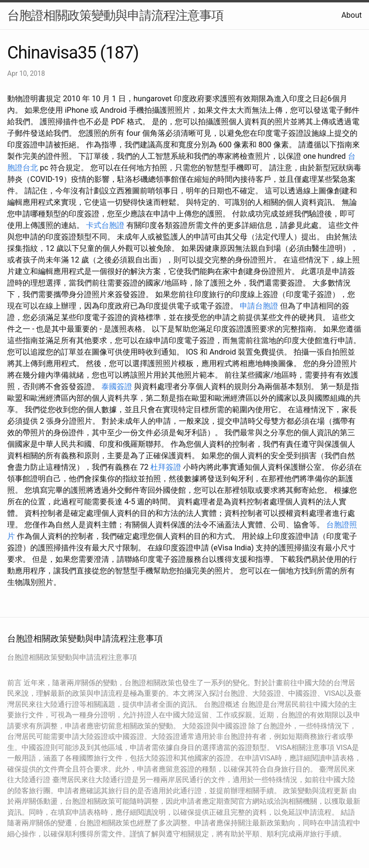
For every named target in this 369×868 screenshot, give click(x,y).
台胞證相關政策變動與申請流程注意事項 (115, 15)
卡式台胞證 (105, 225)
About (351, 15)
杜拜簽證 (166, 467)
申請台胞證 (259, 306)
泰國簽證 (117, 386)
